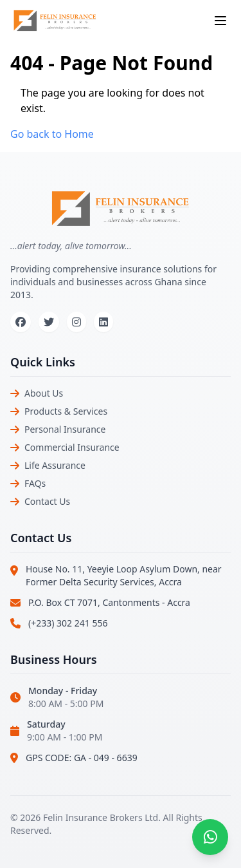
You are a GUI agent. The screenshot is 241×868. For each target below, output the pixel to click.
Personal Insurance (65, 429)
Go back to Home (52, 134)
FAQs (35, 483)
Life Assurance (55, 465)
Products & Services (66, 411)
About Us (44, 393)
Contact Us (47, 501)
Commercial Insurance (72, 447)
